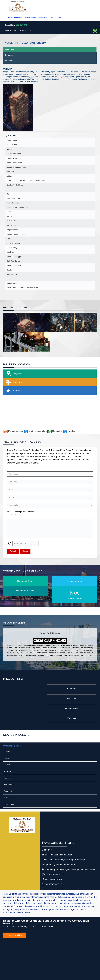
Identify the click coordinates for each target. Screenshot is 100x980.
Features (9, 55)
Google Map (14, 374)
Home (10, 17)
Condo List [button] (19, 17)
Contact (59, 17)
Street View (14, 382)
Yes (18, 515)
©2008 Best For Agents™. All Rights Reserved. (45, 973)
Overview (9, 49)
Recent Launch (31, 17)
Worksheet (32, 699)
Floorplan (75, 689)
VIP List (51, 17)
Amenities (13, 391)
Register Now (9, 784)
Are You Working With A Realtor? (20, 512)
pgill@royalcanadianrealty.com (59, 835)
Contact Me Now (15, 916)
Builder (6, 778)
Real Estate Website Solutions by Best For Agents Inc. (45, 976)
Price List (32, 689)
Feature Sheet (75, 699)
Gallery (6, 739)
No (11, 515)
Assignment (43, 17)
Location (9, 61)
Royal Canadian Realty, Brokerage (63, 840)
